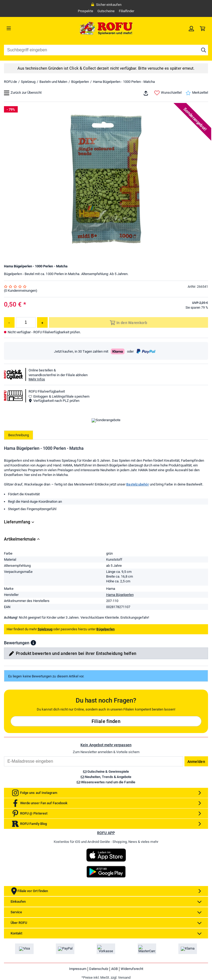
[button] (33, 687)
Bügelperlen (80, 82)
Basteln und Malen (53, 82)
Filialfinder (127, 11)
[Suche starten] (204, 50)
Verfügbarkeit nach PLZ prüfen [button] (54, 401)
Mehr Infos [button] (37, 379)
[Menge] (26, 322)
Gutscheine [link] (106, 11)
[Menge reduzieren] (9, 322)
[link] (191, 28)
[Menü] (30, 28)
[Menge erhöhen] (42, 322)
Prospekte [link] (85, 11)
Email (4, 801)
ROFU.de (10, 82)
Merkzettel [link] (197, 93)
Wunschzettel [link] (168, 93)
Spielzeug (28, 82)
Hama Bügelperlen (120, 639)
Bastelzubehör (138, 529)
